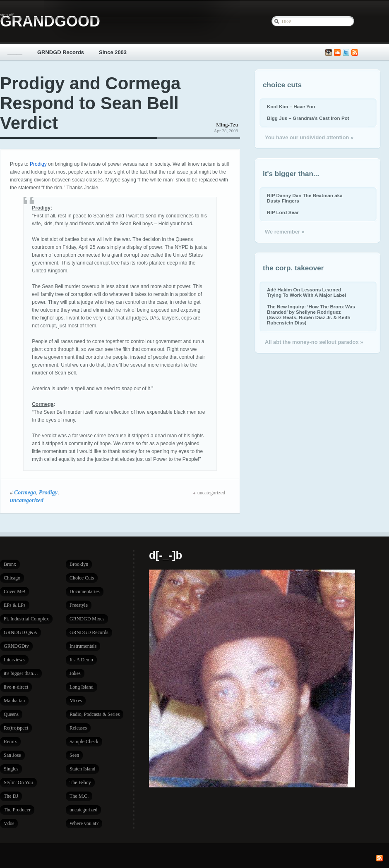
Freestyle (79, 605)
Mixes (76, 701)
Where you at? (84, 823)
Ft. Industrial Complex (26, 619)
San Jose (12, 755)
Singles (11, 769)
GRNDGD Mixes (87, 619)
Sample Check (84, 742)
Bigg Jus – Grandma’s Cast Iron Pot (308, 118)
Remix (10, 742)
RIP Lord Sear (283, 212)
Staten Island (82, 769)
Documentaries (85, 591)
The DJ (11, 796)
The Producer (17, 810)
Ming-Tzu (227, 125)
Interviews (14, 660)
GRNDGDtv (16, 646)
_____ (15, 52)
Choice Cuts (82, 578)
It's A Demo (81, 660)
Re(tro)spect (16, 728)
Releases (78, 728)
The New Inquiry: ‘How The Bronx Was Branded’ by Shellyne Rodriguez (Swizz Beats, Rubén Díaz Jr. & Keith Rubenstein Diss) (311, 315)
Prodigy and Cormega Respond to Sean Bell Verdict (90, 103)
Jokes (75, 673)
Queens (11, 714)
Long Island (82, 687)
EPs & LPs (15, 605)
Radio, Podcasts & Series (95, 714)
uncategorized (27, 500)
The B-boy (80, 782)
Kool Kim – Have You (291, 106)
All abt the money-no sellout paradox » (314, 342)
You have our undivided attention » (309, 137)
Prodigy (38, 164)
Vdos (9, 823)
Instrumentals (83, 646)
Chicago (12, 578)
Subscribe (355, 53)
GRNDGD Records (61, 52)
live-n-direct (16, 687)
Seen (74, 755)
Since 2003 (113, 52)
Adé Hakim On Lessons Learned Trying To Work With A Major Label (306, 292)
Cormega (25, 492)
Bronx (10, 564)
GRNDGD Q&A (20, 632)
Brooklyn (79, 564)
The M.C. (79, 796)
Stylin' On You (18, 782)
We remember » (285, 232)
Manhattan (14, 701)
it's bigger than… (21, 673)
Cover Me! (14, 591)
